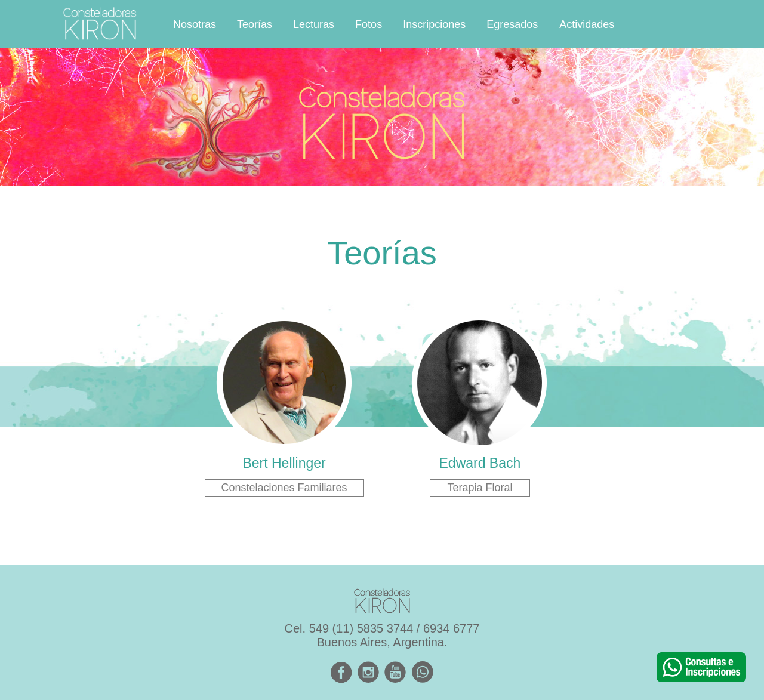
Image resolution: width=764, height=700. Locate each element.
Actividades (587, 24)
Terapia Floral (480, 488)
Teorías (255, 24)
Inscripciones (434, 24)
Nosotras (195, 24)
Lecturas (314, 24)
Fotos (369, 24)
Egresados (512, 24)
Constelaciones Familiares (284, 488)
